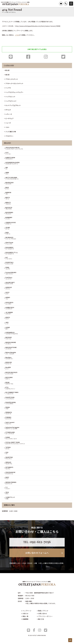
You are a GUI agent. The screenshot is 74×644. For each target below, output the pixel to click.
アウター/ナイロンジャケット (14, 83)
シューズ (7, 123)
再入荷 (7, 75)
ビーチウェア (9, 118)
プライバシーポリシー (45, 616)
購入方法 (40, 619)
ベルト (7, 127)
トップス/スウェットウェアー (14, 92)
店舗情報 (25, 619)
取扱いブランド (43, 611)
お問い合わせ (42, 613)
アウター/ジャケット (11, 79)
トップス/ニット (10, 97)
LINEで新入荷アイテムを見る (37, 49)
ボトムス (7, 110)
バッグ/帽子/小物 (10, 132)
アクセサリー (9, 136)
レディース (8, 114)
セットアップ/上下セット (12, 105)
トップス (7, 88)
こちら (17, 35)
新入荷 (7, 70)
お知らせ (25, 613)
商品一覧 (25, 616)
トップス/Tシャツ (10, 101)
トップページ (26, 611)
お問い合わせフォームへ (44, 553)
